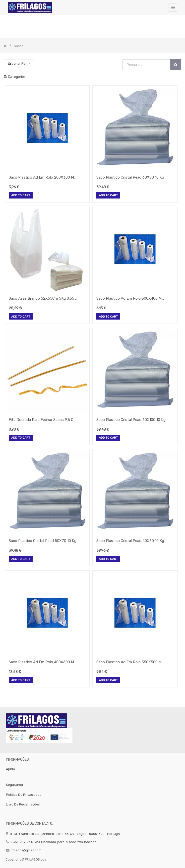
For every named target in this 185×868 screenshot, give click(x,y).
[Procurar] (176, 65)
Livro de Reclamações (23, 804)
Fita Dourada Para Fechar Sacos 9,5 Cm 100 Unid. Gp (44, 420)
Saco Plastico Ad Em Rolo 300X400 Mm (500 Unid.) (131, 298)
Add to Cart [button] (21, 196)
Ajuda (10, 769)
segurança (14, 785)
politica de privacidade (24, 795)
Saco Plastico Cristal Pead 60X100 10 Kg (131, 420)
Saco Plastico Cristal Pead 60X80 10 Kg (130, 177)
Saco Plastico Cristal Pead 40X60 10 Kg (130, 541)
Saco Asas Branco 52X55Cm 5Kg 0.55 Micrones (44, 298)
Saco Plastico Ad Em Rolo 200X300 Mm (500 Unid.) (44, 177)
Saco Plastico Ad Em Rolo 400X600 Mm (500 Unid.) (44, 662)
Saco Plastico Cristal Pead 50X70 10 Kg (43, 541)
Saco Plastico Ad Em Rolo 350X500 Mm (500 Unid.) (131, 662)
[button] (19, 64)
